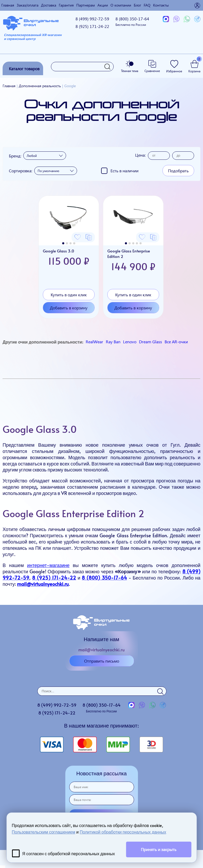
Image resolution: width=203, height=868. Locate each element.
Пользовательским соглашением (43, 832)
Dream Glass (150, 342)
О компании (121, 5)
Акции (103, 5)
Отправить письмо (102, 661)
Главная (8, 5)
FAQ (147, 5)
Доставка (49, 5)
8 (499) (92, 19)
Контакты (161, 5)
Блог (137, 5)
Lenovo (130, 342)
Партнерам (86, 5)
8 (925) (92, 26)
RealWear (94, 342)
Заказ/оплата (28, 5)
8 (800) (132, 21)
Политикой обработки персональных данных (123, 832)
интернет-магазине (48, 565)
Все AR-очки (176, 342)
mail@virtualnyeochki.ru (101, 649)
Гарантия (66, 5)
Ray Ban (113, 342)
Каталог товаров (24, 69)
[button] (63, 243)
